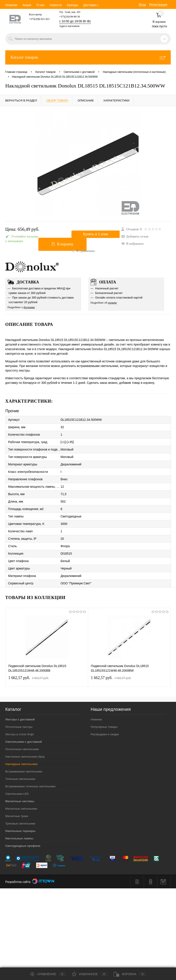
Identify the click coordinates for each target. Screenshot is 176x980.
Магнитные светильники (21, 809)
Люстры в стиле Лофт (20, 734)
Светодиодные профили (23, 846)
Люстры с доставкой (20, 719)
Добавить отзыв (135, 236)
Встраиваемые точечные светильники (30, 786)
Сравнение (48, 974)
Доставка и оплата (97, 5)
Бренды (72, 5)
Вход (142, 5)
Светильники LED (17, 794)
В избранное (132, 244)
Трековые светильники (20, 824)
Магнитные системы (20, 801)
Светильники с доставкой (24, 742)
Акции (27, 5)
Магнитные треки (17, 816)
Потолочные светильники (22, 749)
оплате (113, 303)
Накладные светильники (21, 764)
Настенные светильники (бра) (25, 757)
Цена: (22, 229)
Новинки (11, 5)
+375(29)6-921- (37, 19)
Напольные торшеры (20, 831)
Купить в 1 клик (96, 234)
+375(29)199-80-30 (70, 17)
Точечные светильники (20, 779)
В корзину (62, 244)
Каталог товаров (88, 57)
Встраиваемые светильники (24, 771)
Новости (56, 5)
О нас (40, 5)
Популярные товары (104, 727)
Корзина (130, 974)
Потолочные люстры (19, 727)
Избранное (90, 974)
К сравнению (83, 251)
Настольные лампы (19, 838)
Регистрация (158, 5)
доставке (29, 307)
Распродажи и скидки (105, 734)
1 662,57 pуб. (28, 678)
